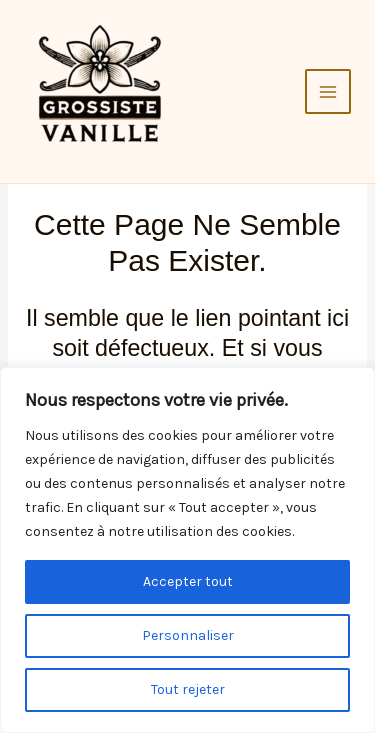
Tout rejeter (188, 689)
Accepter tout (188, 581)
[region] (187, 550)
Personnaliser (188, 635)
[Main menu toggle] (328, 92)
